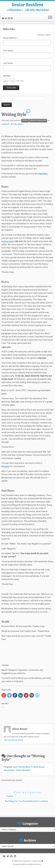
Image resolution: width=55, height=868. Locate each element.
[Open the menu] (50, 17)
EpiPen (9, 796)
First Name (8, 51)
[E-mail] (3, 18)
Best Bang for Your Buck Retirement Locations (28, 801)
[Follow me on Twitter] (6, 18)
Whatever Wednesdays (38, 121)
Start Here (43, 174)
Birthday (7, 76)
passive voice (8, 241)
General (25, 121)
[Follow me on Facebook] (9, 18)
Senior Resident (27, 5)
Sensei (20, 124)
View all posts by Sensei (14, 740)
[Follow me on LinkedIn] (12, 18)
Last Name (8, 63)
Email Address (10, 38)
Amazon (5, 466)
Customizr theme (34, 864)
